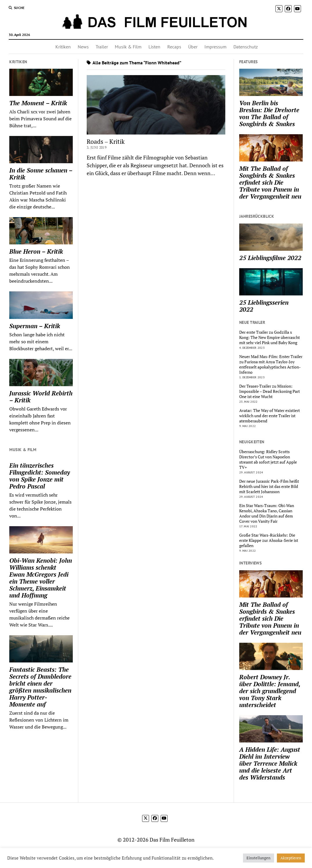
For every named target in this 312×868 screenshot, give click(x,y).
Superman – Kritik (35, 326)
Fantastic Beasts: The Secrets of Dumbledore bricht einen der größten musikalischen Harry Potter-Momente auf (40, 687)
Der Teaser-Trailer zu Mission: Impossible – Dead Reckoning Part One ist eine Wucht (270, 391)
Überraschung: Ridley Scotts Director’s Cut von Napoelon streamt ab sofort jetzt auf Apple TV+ (268, 460)
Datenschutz (246, 47)
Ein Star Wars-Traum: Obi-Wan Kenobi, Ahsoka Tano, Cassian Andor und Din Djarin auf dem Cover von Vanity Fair (267, 513)
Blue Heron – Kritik (36, 251)
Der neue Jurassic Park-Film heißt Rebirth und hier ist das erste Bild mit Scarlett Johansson (269, 486)
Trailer (102, 47)
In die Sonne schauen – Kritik (41, 174)
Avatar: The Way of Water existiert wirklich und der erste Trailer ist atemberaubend (270, 416)
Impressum (215, 47)
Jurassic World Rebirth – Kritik (41, 397)
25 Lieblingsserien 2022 (264, 306)
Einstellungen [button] (259, 858)
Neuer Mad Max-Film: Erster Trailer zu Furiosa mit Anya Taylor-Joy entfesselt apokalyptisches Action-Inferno (271, 364)
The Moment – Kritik (38, 103)
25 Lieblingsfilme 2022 (270, 258)
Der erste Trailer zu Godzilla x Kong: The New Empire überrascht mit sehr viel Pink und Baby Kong (270, 337)
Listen (154, 47)
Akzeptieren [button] (291, 858)
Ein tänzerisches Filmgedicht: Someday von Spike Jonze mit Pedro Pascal (40, 476)
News (83, 47)
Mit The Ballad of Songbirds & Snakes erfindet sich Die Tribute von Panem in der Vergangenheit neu (270, 182)
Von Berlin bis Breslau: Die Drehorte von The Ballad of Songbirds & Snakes (269, 113)
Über (193, 47)
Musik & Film (128, 47)
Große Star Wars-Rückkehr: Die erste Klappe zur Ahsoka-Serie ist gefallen (269, 540)
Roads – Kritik (106, 141)
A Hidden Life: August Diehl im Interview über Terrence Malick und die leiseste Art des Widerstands (270, 763)
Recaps (174, 47)
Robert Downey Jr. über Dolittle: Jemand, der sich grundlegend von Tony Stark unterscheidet (270, 691)
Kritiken (63, 47)
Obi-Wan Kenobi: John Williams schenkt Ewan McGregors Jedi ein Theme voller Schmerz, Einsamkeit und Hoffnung (41, 578)
